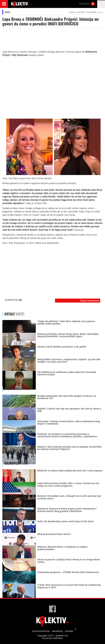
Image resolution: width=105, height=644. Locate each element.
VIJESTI (18, 389)
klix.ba (100, 12)
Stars (8, 12)
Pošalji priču (84, 4)
